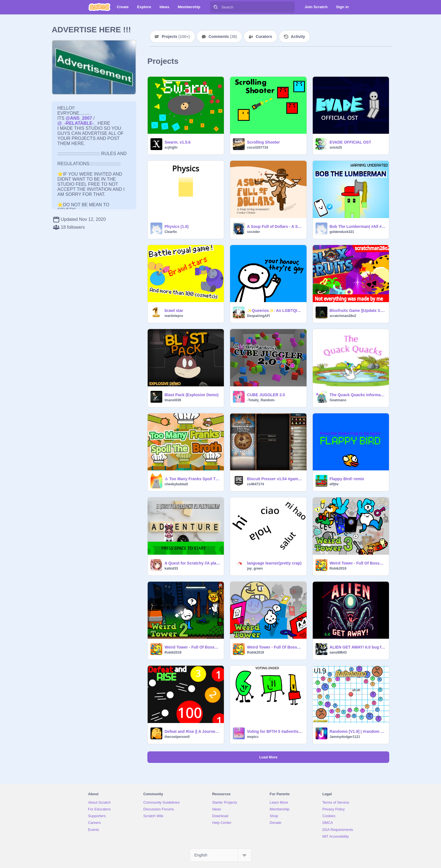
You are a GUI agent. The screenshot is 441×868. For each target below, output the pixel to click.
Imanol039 (173, 400)
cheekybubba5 (176, 484)
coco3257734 (257, 148)
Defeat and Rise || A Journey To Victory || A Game (193, 731)
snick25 (336, 148)
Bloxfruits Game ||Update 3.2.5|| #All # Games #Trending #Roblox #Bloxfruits (358, 311)
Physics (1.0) (177, 226)
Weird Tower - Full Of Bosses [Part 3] (358, 563)
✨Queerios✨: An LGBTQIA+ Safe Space (275, 311)
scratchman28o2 (343, 316)
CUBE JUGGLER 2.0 (266, 395)
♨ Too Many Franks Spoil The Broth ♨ (193, 479)
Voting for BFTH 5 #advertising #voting (275, 731)
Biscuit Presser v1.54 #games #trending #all (275, 479)
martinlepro (174, 316)
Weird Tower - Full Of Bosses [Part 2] (193, 647)
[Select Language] (220, 855)
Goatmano (338, 400)
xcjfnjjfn (171, 148)
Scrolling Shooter (263, 142)
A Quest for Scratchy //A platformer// (193, 563)
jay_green (255, 568)
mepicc (253, 737)
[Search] (216, 7)
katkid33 (171, 568)
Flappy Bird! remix (347, 479)
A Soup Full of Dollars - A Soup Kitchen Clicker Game (275, 226)
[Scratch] (99, 7)
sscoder (253, 232)
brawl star (174, 311)
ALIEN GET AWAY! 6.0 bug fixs (358, 647)
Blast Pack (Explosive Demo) (192, 395)
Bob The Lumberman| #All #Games (358, 226)
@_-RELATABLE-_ (77, 123)
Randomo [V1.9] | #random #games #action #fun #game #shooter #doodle (358, 731)
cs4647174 (255, 484)
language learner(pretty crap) (274, 563)
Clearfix (171, 232)
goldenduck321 (342, 232)
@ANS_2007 (79, 118)
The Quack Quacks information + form (358, 395)
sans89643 (338, 652)
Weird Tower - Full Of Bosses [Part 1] (275, 647)
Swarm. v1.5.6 (178, 142)
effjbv (334, 484)
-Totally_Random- (261, 400)
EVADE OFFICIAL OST (350, 142)
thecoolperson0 (177, 737)
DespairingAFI (258, 316)
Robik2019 (338, 568)
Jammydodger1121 (345, 737)
